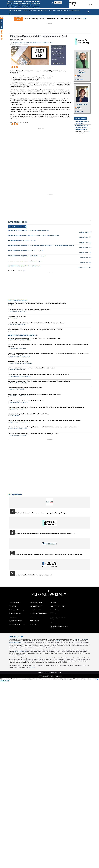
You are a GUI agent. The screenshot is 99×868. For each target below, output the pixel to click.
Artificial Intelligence (14, 603)
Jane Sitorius (23, 435)
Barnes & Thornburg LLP (42, 42)
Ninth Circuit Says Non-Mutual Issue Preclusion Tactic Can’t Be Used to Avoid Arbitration (36, 323)
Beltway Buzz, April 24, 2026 (17, 316)
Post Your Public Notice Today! (17, 227)
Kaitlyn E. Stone (23, 429)
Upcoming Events (15, 495)
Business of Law (14, 617)
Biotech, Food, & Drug (15, 613)
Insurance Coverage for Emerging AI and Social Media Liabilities (28, 414)
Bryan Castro (25, 402)
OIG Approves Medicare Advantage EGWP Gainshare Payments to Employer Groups (35, 338)
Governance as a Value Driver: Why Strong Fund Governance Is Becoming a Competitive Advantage (40, 381)
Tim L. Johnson (13, 324)
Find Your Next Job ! (80, 118)
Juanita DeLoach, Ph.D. (15, 357)
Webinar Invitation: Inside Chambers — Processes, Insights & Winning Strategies (41, 513)
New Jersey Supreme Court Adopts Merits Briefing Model (26, 401)
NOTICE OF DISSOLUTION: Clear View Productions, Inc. (24, 266)
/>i (63, 64)
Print (54, 64)
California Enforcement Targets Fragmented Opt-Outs (25, 388)
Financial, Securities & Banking (38, 613)
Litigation (53, 613)
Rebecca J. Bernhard (19, 42)
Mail (57, 64)
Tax (52, 623)
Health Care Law (34, 621)
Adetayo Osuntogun (27, 363)
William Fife (13, 305)
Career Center (62, 11)
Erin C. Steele (23, 348)
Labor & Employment (56, 610)
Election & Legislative (36, 603)
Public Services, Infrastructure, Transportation (59, 618)
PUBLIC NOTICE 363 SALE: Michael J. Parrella (22, 241)
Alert (52, 42)
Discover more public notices (15, 271)
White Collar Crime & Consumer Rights (59, 627)
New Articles (2, 24)
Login (90, 5)
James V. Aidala (14, 311)
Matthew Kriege (24, 383)
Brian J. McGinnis (21, 370)
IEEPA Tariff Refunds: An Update (18, 361)
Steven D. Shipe (26, 357)
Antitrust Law (13, 606)
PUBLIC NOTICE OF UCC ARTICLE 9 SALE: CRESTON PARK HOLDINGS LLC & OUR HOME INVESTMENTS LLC (41, 246)
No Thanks (58, 3)
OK (52, 3)
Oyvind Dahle (13, 331)
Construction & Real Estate (16, 621)
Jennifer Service (30, 42)
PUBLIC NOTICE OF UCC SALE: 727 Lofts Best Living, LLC (25, 261)
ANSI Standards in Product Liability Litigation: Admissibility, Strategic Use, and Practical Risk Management (49, 554)
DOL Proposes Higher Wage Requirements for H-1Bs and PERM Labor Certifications (35, 394)
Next (86, 19)
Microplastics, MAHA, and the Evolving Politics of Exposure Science (30, 310)
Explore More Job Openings (81, 132)
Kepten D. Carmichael (25, 376)
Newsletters (43, 11)
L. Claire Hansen (22, 311)
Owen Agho (13, 370)
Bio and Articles (79, 80)
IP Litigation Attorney (81, 129)
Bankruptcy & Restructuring (17, 610)
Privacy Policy (85, 639)
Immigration (33, 624)
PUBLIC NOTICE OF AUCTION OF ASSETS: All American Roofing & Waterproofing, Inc (33, 236)
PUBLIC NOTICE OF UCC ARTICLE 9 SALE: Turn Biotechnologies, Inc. (29, 231)
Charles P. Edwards (14, 416)
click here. (33, 667)
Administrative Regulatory (58, 57)
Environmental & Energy (36, 606)
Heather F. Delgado (26, 340)
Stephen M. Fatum (14, 348)
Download (60, 64)
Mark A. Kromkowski (15, 383)
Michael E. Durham (14, 396)
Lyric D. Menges (14, 409)
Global (32, 617)
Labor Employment (56, 51)
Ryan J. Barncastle (14, 376)
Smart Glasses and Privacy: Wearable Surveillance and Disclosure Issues (31, 368)
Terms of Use (76, 639)
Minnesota (54, 59)
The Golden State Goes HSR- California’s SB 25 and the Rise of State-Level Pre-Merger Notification (39, 375)
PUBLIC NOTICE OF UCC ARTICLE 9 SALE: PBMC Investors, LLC (27, 256)
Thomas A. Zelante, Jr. (15, 402)
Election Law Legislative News (57, 54)
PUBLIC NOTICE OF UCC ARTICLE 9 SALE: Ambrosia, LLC (25, 251)
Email (78, 75)
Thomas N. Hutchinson (15, 340)
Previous (84, 19)
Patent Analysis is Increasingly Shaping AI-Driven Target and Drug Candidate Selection (35, 329)
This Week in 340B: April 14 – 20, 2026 (36, 19)
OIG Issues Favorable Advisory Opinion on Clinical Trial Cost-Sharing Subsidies (33, 433)
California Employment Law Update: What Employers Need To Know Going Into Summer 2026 (45, 534)
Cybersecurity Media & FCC (17, 624)
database (58, 641)
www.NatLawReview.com (15, 642)
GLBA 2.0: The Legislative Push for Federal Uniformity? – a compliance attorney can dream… (37, 303)
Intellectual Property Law (57, 606)
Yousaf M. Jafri (22, 324)
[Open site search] (88, 12)
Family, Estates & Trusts (36, 610)
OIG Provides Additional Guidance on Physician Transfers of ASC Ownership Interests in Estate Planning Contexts (44, 420)
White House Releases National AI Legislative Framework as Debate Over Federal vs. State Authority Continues (43, 427)
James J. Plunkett (14, 318)
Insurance (53, 603)
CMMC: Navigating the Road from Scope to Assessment (34, 575)
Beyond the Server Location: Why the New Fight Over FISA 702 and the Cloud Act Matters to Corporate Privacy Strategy (46, 407)
